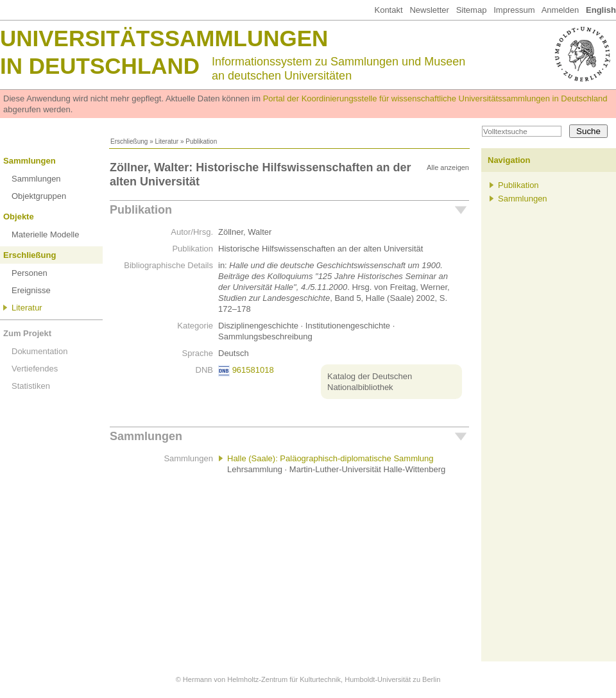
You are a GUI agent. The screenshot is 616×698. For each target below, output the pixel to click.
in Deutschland (100, 66)
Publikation (141, 210)
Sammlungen (30, 161)
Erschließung (129, 141)
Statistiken (31, 386)
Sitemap (472, 10)
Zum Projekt (27, 333)
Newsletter (429, 10)
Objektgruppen (39, 196)
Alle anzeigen (448, 167)
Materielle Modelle (46, 234)
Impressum (514, 10)
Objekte (19, 217)
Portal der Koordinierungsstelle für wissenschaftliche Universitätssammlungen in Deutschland (435, 98)
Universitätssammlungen (164, 38)
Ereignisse (31, 290)
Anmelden (560, 10)
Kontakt (388, 10)
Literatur (167, 141)
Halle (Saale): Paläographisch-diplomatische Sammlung (330, 458)
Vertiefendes (35, 369)
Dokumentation (39, 351)
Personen (30, 273)
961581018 (253, 370)
